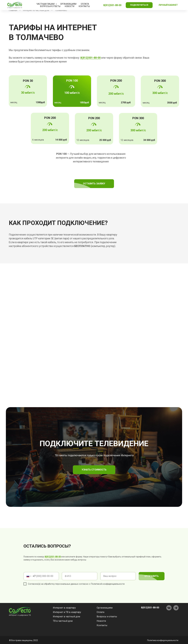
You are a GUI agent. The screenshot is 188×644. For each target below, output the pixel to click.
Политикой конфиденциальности (108, 584)
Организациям (68, 4)
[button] (139, 5)
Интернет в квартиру (64, 608)
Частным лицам (46, 4)
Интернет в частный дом (66, 617)
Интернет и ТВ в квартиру (67, 612)
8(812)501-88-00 (53, 557)
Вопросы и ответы (50, 6)
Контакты (84, 6)
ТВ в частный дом (63, 621)
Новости (70, 6)
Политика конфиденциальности (163, 640)
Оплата (85, 4)
